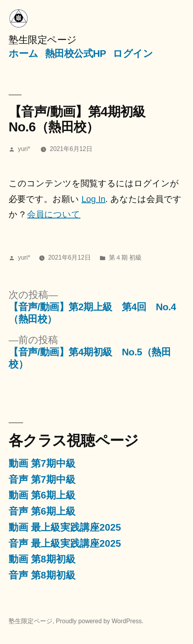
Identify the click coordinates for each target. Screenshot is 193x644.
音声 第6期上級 (42, 511)
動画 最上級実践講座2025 (65, 527)
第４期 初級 (125, 257)
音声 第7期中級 (42, 479)
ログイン (133, 54)
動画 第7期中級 (42, 463)
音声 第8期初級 (42, 575)
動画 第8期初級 (42, 559)
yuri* (24, 149)
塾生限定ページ (43, 40)
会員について (54, 214)
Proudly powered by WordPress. (100, 621)
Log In (93, 199)
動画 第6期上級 (42, 495)
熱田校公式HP (76, 54)
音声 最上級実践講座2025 (65, 543)
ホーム (23, 54)
